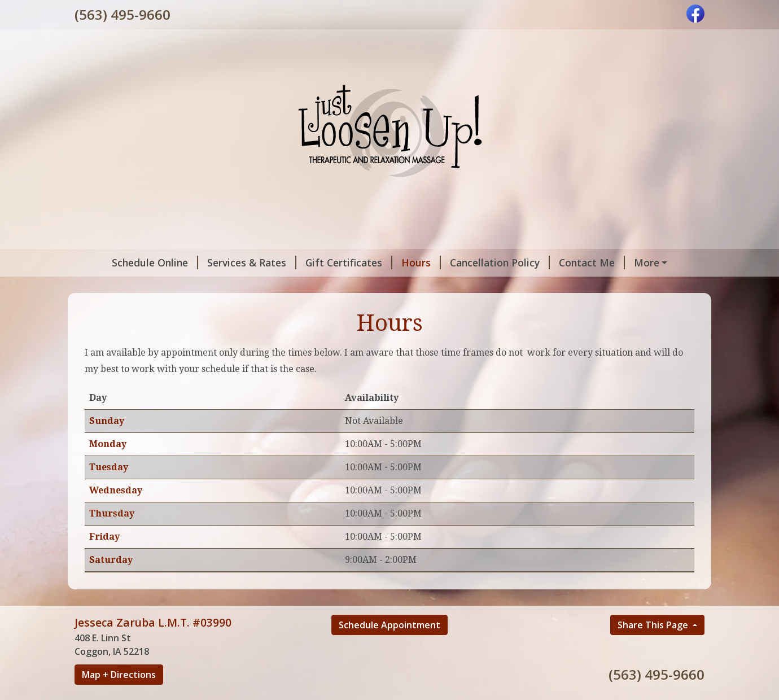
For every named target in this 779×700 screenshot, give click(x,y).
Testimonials (162, 286)
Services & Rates (224, 262)
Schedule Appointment (389, 649)
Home (103, 286)
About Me (635, 262)
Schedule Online (127, 262)
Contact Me (564, 262)
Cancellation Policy (472, 262)
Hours (393, 262)
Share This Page (654, 649)
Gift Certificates (321, 262)
